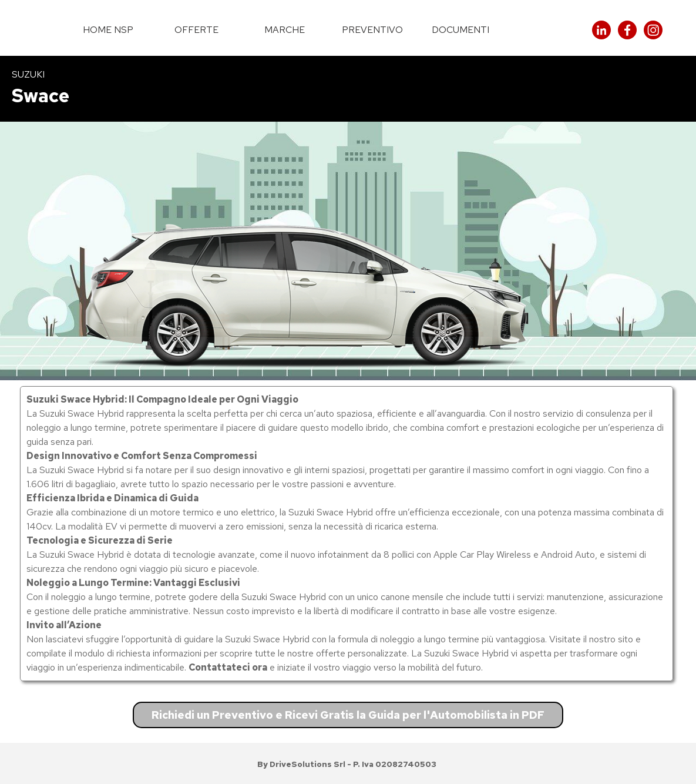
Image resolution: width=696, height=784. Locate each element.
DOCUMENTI (460, 30)
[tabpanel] (348, 89)
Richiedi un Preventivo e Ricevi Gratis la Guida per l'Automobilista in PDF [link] (348, 715)
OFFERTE (196, 30)
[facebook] (627, 30)
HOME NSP (108, 30)
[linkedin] (601, 30)
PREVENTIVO (372, 30)
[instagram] (653, 30)
